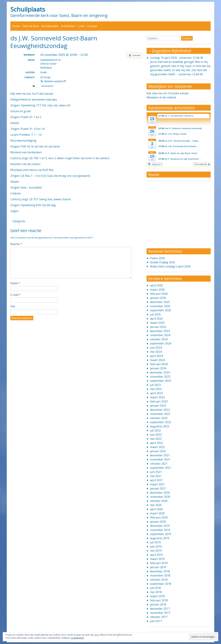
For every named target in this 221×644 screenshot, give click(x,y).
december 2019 (160, 526)
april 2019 (156, 555)
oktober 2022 (159, 418)
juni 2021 (156, 472)
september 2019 (161, 534)
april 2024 (156, 356)
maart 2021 (157, 484)
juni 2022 (156, 435)
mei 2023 (156, 389)
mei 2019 (156, 551)
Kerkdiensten (50, 26)
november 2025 (160, 306)
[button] (155, 164)
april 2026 (156, 285)
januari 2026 (158, 298)
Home (16, 26)
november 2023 (160, 377)
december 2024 (160, 331)
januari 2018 (158, 604)
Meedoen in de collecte (161, 97)
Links (81, 26)
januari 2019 (158, 567)
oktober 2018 (159, 580)
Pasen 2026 (157, 258)
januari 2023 (158, 406)
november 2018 (160, 575)
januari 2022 (158, 451)
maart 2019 (157, 559)
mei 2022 (156, 439)
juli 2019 (155, 542)
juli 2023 (155, 385)
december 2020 (160, 493)
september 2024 (161, 343)
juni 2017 (156, 621)
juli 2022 (155, 430)
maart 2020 (157, 513)
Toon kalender (202, 164)
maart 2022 (157, 447)
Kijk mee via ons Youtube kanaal (167, 93)
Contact (92, 26)
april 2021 (156, 480)
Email (45, 77)
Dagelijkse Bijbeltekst (171, 51)
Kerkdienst (48, 86)
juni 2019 (156, 546)
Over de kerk (31, 26)
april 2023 (156, 393)
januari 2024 (158, 368)
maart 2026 (157, 290)
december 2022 (160, 410)
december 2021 (160, 455)
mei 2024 (156, 352)
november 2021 (160, 459)
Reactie (16, 244)
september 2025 (161, 310)
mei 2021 (156, 476)
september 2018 (161, 584)
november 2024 (160, 335)
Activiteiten (68, 26)
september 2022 (161, 422)
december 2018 (160, 571)
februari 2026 (159, 294)
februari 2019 (159, 563)
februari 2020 (159, 517)
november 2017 (160, 613)
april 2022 (156, 443)
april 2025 (156, 319)
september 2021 (161, 468)
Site (13, 306)
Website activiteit (53, 81)
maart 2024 (157, 360)
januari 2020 (158, 522)
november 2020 (160, 497)
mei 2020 (156, 505)
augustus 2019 (160, 538)
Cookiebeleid (77, 638)
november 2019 (160, 530)
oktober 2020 (159, 501)
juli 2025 (155, 314)
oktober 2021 (159, 464)
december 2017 (160, 609)
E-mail (15, 295)
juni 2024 (156, 348)
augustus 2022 (160, 426)
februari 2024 (159, 364)
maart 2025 (157, 323)
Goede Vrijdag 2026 (163, 262)
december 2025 (160, 302)
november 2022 (160, 414)
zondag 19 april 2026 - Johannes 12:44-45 (177, 58)
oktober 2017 (159, 617)
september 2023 (161, 381)
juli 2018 (155, 588)
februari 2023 (159, 401)
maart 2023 (157, 397)
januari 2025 (158, 327)
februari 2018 (159, 600)
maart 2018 (157, 596)
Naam (15, 283)
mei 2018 (156, 592)
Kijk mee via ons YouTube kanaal (32, 94)
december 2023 (160, 372)
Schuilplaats (28, 9)
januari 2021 (158, 488)
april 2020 (156, 509)
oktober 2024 (159, 339)
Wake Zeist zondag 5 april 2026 (170, 266)
